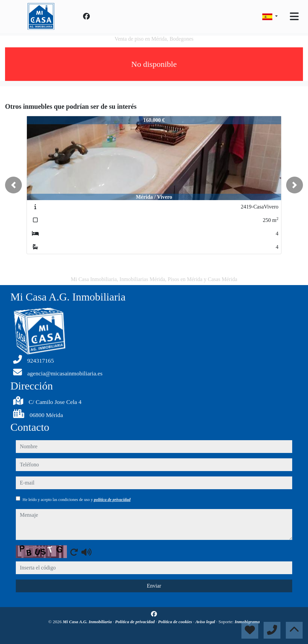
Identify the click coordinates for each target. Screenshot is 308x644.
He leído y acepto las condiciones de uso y (76, 500)
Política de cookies (176, 622)
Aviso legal (206, 622)
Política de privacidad (135, 622)
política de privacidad (112, 500)
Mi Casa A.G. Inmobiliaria (88, 622)
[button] (13, 185)
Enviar (154, 586)
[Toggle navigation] (294, 16)
